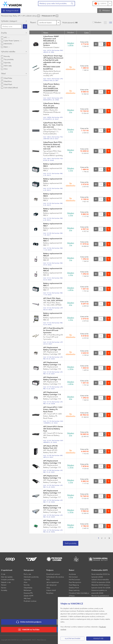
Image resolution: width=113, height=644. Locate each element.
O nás (3, 574)
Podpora (50, 570)
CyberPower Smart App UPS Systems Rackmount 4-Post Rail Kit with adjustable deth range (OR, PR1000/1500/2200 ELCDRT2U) (53, 62)
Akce (25, 582)
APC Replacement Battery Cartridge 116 (52, 477)
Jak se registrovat (52, 582)
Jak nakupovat (51, 585)
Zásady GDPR (28, 596)
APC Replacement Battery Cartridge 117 (52, 492)
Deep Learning (74, 590)
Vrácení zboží (51, 590)
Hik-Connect (73, 577)
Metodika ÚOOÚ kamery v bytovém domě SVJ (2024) (101, 586)
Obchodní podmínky (31, 577)
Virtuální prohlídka (8, 579)
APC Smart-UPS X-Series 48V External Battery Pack (53, 429)
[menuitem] (11, 11)
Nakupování (29, 570)
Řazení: (33, 22)
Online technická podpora (29, 622)
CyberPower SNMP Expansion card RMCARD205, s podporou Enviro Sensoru (51, 41)
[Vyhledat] (72, 4)
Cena (86, 32)
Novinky (27, 585)
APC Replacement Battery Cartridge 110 (52, 364)
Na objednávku (71, 68)
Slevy (48, 588)
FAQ (48, 579)
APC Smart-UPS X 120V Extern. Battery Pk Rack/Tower (53, 409)
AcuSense (72, 574)
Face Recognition (75, 582)
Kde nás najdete (7, 577)
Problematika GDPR (100, 570)
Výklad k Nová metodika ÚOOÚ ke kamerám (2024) (101, 581)
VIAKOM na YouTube (29, 630)
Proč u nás (27, 574)
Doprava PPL (28, 593)
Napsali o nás (6, 582)
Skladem (98, 22)
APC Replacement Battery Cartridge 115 (52, 462)
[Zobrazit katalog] (105, 23)
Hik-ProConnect (74, 579)
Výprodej (27, 579)
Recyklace (50, 593)
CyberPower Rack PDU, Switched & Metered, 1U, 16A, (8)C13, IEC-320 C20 (53, 146)
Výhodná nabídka (8, 52)
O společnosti (7, 570)
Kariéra (4, 588)
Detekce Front (74, 588)
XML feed (27, 598)
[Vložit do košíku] (108, 44)
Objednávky (28, 588)
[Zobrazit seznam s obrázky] (111, 23)
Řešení (72, 570)
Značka (4, 33)
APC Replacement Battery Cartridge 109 (52, 349)
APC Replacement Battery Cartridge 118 (52, 507)
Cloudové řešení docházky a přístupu (79, 594)
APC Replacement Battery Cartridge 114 (52, 393)
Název (46, 32)
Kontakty (4, 590)
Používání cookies (30, 601)
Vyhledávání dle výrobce (55, 577)
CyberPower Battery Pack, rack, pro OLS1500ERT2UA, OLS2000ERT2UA (51, 87)
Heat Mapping (74, 585)
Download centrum (53, 574)
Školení (4, 585)
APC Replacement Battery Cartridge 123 (52, 522)
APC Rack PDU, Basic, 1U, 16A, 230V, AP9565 (53, 299)
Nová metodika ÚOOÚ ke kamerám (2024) (101, 575)
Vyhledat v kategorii (9, 21)
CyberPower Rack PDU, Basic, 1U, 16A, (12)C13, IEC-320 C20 (53, 125)
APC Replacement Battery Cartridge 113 (52, 378)
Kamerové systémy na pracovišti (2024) (99, 592)
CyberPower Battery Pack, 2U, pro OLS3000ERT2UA (51, 106)
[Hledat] (25, 26)
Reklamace (27, 590)
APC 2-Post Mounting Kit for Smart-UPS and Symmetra (53, 330)
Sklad (3, 74)
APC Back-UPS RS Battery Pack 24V (50, 447)
